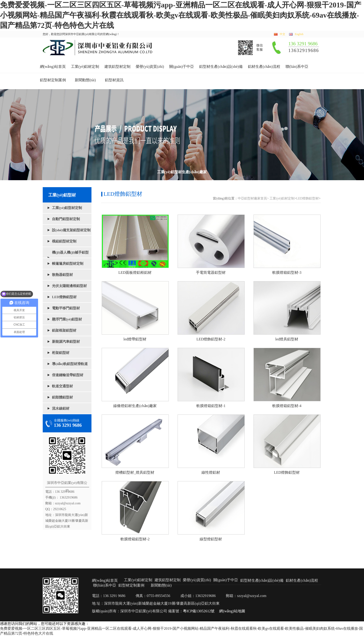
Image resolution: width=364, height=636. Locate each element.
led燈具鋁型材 (287, 339)
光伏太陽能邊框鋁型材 (69, 286)
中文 (283, 34)
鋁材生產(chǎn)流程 (264, 67)
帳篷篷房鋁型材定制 (68, 264)
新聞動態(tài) (85, 80)
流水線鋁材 (61, 408)
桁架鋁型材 (61, 353)
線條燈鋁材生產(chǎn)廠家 (135, 406)
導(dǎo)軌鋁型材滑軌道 (70, 364)
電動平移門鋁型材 (66, 308)
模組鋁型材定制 (64, 241)
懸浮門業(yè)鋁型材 (67, 319)
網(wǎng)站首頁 (53, 67)
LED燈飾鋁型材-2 (211, 339)
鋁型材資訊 (114, 80)
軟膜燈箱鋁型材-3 (287, 272)
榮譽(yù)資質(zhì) (150, 67)
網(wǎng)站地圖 (232, 611)
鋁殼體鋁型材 (62, 397)
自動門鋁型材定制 (66, 219)
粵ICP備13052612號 (199, 611)
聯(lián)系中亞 (297, 67)
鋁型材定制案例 (53, 80)
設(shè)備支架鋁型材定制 (71, 230)
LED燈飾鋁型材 (64, 297)
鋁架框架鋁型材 (64, 330)
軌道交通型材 (62, 386)
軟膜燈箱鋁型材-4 (287, 406)
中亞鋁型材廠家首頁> (253, 198)
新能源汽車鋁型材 (66, 342)
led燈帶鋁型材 (135, 339)
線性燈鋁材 (211, 472)
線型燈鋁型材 (211, 539)
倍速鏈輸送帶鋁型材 (68, 375)
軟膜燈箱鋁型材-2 (135, 539)
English (299, 34)
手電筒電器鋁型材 (211, 272)
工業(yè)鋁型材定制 (67, 208)
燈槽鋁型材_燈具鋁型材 (135, 472)
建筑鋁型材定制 (117, 67)
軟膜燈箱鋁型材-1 (211, 406)
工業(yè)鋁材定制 (85, 67)
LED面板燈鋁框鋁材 (135, 272)
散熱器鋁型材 (62, 275)
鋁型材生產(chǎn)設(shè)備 (221, 67)
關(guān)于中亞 (182, 67)
